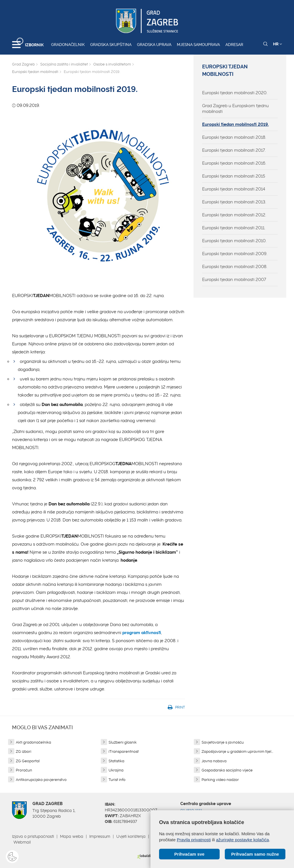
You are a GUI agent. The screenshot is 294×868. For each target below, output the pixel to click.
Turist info (117, 780)
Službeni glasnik (123, 742)
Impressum (100, 836)
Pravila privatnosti (194, 840)
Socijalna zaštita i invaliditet (64, 64)
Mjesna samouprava (198, 45)
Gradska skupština (111, 45)
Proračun (24, 770)
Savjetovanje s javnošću (223, 742)
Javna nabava (214, 761)
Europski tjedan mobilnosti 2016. (234, 163)
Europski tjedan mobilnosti (35, 72)
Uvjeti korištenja (131, 836)
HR (277, 44)
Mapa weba (72, 836)
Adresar (234, 45)
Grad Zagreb (23, 64)
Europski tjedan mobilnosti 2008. (235, 267)
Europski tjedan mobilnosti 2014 (234, 189)
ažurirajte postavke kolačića (242, 840)
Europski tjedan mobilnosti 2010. (234, 241)
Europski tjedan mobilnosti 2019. (235, 124)
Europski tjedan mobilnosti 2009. (235, 254)
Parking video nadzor (220, 780)
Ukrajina (116, 770)
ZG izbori (24, 751)
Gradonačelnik (68, 45)
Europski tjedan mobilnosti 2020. (235, 93)
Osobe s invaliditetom (112, 64)
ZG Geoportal (28, 761)
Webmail (22, 842)
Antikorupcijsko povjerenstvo (41, 780)
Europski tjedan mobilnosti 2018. (234, 137)
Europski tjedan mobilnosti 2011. (234, 228)
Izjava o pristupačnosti (33, 836)
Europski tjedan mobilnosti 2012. (234, 215)
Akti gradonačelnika (33, 742)
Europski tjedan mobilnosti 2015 (234, 176)
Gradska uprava (154, 45)
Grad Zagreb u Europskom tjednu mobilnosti (235, 109)
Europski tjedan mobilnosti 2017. (234, 150)
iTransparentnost (124, 751)
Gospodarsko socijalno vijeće (227, 770)
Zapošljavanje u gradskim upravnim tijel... (237, 751)
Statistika (116, 761)
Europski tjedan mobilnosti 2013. (234, 202)
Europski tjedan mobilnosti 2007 (234, 280)
